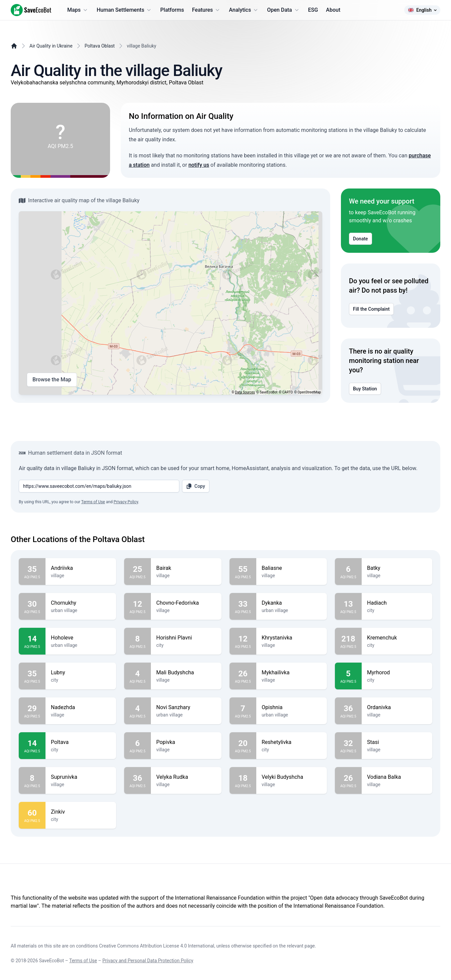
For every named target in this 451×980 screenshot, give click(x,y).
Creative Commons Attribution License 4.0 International (157, 946)
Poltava (81, 742)
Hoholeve (81, 638)
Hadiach (397, 603)
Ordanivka (397, 707)
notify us (199, 165)
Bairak (186, 568)
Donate (360, 239)
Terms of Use (93, 502)
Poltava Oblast (100, 46)
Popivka (186, 742)
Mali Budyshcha (186, 673)
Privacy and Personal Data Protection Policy (148, 961)
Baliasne (292, 568)
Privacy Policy (126, 502)
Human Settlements (124, 10)
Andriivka (81, 568)
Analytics (244, 10)
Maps (78, 10)
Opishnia (292, 707)
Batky (397, 568)
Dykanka (292, 603)
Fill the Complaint (371, 309)
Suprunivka (81, 777)
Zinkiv (81, 812)
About (333, 10)
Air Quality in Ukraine (51, 46)
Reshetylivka (292, 742)
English (422, 10)
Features (206, 10)
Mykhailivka (292, 673)
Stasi (397, 742)
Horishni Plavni (186, 638)
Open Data (284, 10)
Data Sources (245, 392)
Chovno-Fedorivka (186, 603)
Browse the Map (52, 380)
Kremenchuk (397, 638)
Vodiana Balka (397, 777)
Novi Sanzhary (186, 707)
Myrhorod (397, 673)
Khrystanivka (292, 638)
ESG (313, 10)
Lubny (81, 673)
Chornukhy (81, 603)
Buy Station (365, 389)
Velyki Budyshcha (292, 777)
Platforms (172, 10)
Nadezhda (81, 707)
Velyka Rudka (186, 777)
